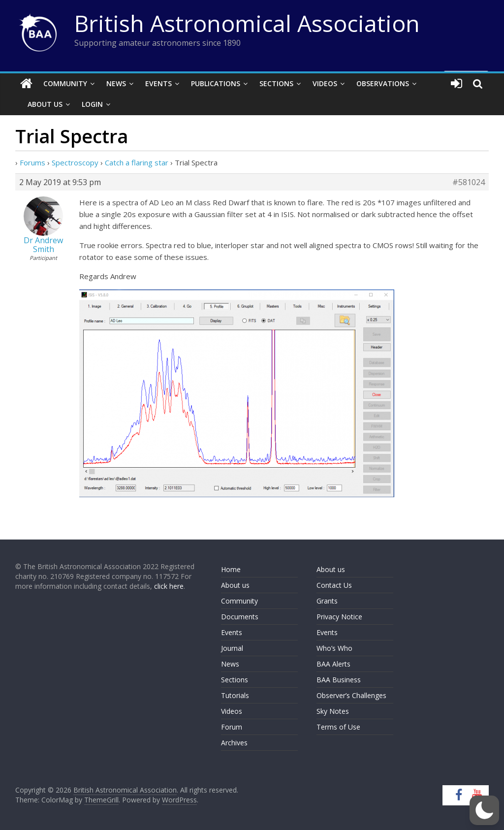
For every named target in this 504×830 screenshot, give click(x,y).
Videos (325, 83)
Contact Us (334, 585)
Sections (276, 83)
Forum (232, 727)
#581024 (469, 182)
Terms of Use (338, 727)
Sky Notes (333, 711)
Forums (32, 162)
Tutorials (235, 695)
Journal (232, 648)
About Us (45, 104)
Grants (327, 601)
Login (92, 104)
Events (158, 83)
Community (65, 83)
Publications (216, 83)
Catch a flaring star (137, 162)
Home (231, 569)
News (116, 83)
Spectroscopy (75, 162)
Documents (240, 617)
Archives (234, 743)
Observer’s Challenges (351, 695)
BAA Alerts (333, 664)
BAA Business (339, 680)
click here (169, 586)
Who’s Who (334, 648)
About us (235, 585)
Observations (383, 83)
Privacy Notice (339, 617)
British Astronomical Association (247, 23)
